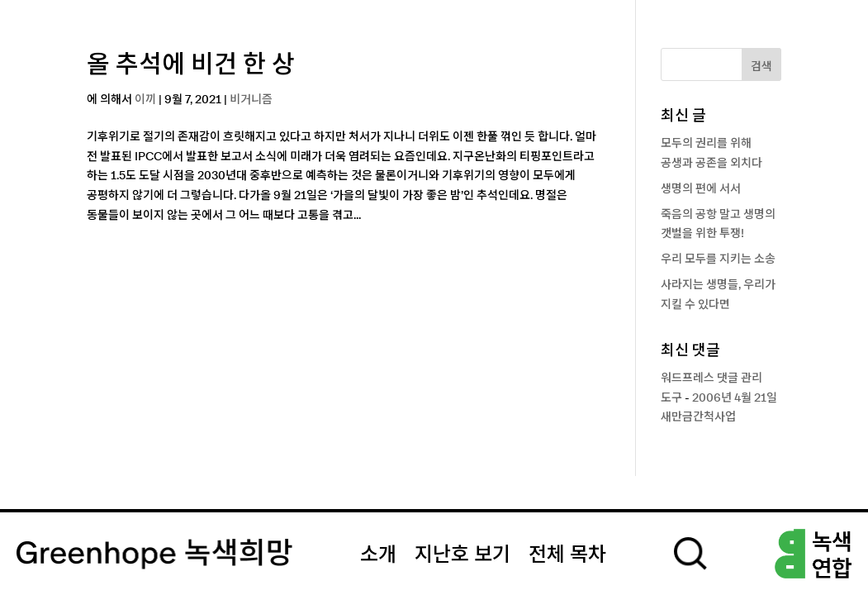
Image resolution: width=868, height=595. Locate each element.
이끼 (145, 100)
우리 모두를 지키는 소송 (718, 259)
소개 (378, 555)
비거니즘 (251, 100)
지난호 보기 (462, 555)
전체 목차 (567, 555)
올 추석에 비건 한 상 (191, 65)
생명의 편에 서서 (701, 189)
